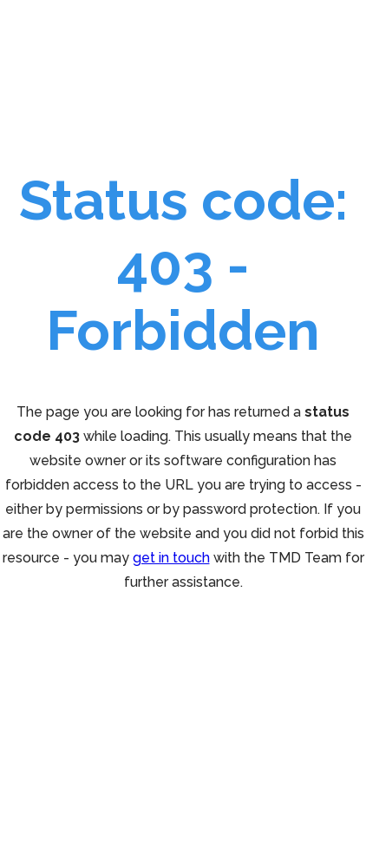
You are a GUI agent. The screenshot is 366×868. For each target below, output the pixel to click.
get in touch (171, 558)
